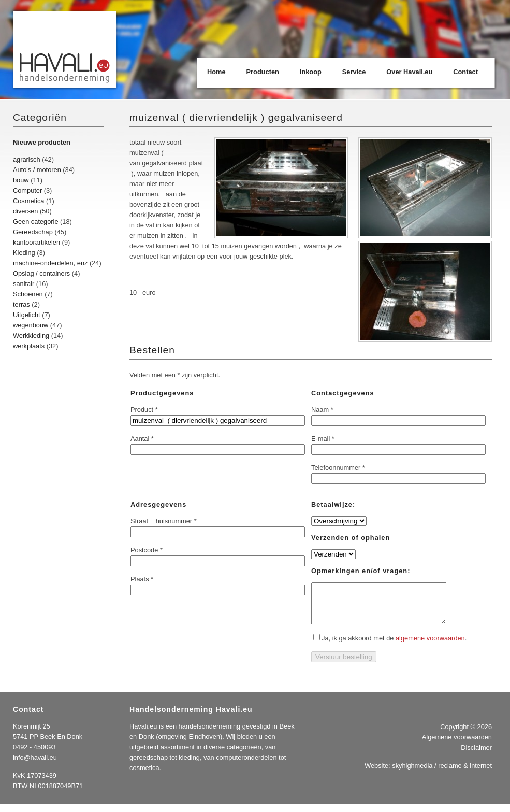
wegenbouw (31, 325)
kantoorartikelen (37, 242)
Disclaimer (476, 755)
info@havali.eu (35, 765)
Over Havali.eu (409, 72)
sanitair (24, 284)
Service (354, 72)
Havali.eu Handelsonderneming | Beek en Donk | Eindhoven (65, 51)
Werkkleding (31, 336)
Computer (27, 190)
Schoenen (28, 294)
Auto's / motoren (37, 170)
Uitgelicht (27, 315)
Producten (263, 72)
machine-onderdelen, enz (50, 263)
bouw (21, 180)
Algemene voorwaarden (457, 745)
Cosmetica (28, 201)
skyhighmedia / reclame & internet (442, 773)
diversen (25, 211)
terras (21, 304)
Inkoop (311, 72)
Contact (465, 72)
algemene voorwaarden (430, 646)
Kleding (24, 253)
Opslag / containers (41, 273)
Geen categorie (36, 222)
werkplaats (29, 346)
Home (216, 72)
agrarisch (27, 159)
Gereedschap (33, 232)
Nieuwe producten (42, 142)
